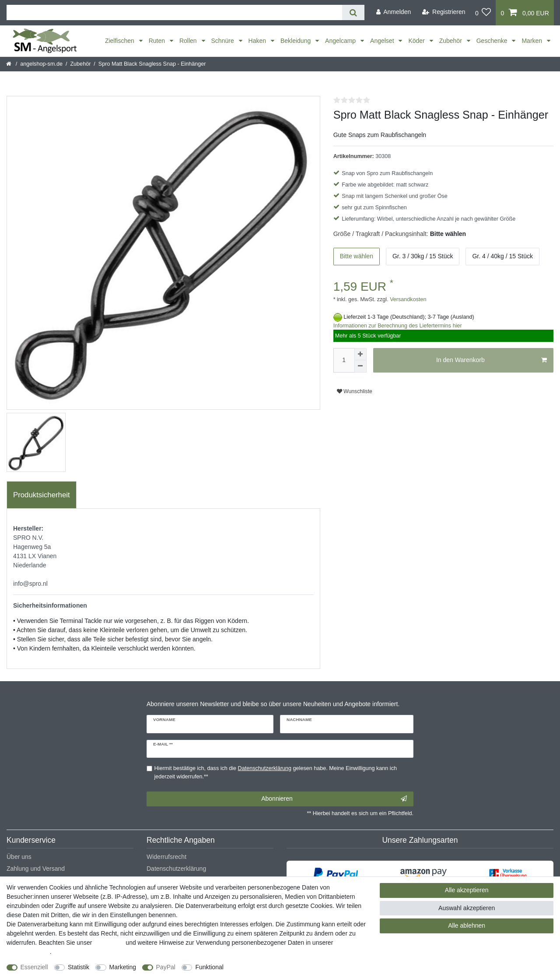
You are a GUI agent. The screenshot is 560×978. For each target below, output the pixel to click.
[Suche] (353, 12)
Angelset (383, 41)
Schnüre (224, 41)
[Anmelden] (393, 12)
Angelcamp (341, 41)
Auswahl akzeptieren (467, 908)
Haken (258, 41)
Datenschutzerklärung (176, 869)
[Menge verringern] (360, 366)
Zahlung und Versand (36, 869)
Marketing (123, 967)
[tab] (42, 495)
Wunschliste (355, 391)
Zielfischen (121, 41)
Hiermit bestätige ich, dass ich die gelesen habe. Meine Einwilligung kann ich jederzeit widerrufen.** (276, 772)
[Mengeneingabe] (344, 360)
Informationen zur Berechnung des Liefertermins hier (398, 326)
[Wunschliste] (483, 13)
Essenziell (34, 967)
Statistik (79, 967)
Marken (533, 41)
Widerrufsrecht (166, 857)
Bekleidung (296, 41)
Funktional (209, 967)
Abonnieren (334, 799)
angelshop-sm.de (41, 64)
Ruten (158, 41)
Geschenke (493, 41)
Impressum (109, 943)
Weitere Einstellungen (261, 967)
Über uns (19, 857)
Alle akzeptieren (467, 890)
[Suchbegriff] (174, 12)
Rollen (189, 41)
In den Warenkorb (492, 360)
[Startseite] (9, 64)
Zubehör (451, 41)
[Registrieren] (444, 12)
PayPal (166, 967)
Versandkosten (408, 299)
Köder (417, 41)
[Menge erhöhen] (360, 354)
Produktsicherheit (42, 495)
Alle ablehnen (467, 925)
